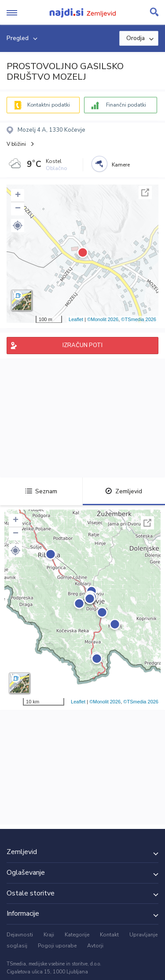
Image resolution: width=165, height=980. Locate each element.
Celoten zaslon (145, 192)
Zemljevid (124, 491)
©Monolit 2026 (103, 319)
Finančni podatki (126, 105)
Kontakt (109, 935)
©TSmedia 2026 (139, 319)
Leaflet (76, 319)
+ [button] (18, 196)
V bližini (16, 144)
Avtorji (95, 946)
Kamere (121, 165)
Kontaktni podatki (49, 105)
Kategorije (77, 935)
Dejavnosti (20, 935)
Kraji (49, 935)
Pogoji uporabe (57, 946)
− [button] (18, 209)
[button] (18, 226)
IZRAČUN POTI (82, 345)
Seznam (41, 491)
